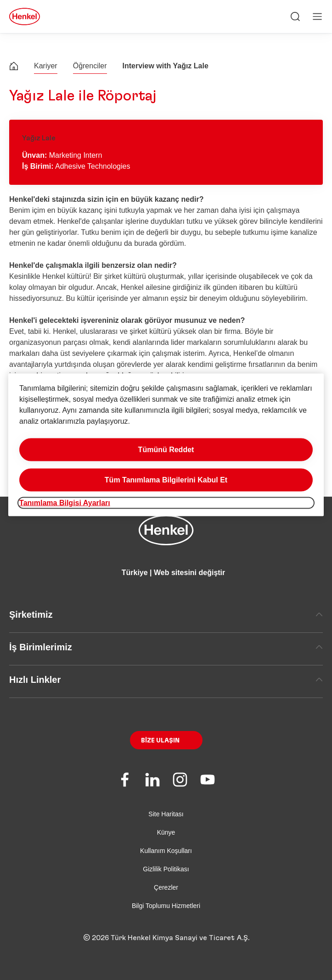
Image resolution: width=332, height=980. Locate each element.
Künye (166, 832)
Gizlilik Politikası (166, 869)
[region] (166, 445)
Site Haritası (166, 814)
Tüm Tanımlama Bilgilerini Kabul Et (166, 479)
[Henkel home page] (14, 67)
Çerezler (166, 887)
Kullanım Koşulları (166, 851)
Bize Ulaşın (160, 741)
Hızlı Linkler (166, 680)
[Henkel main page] (25, 17)
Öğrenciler (90, 66)
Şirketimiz (166, 615)
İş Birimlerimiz (166, 647)
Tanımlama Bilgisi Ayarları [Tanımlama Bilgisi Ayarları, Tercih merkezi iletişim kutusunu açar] (65, 502)
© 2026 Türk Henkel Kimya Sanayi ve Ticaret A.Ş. (166, 938)
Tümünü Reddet (166, 449)
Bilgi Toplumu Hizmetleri (166, 906)
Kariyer (46, 66)
